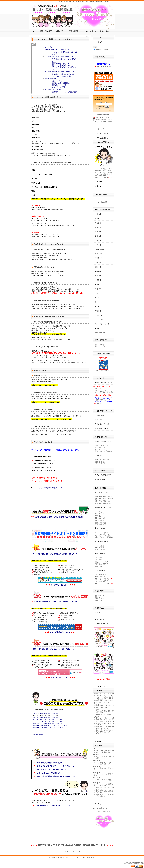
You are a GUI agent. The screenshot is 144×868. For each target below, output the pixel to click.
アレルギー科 (99, 320)
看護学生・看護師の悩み (103, 442)
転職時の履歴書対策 (101, 575)
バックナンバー (100, 109)
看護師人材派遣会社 (101, 522)
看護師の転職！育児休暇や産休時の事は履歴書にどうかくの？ (104, 732)
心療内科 (98, 240)
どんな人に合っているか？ (53, 89)
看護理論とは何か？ (101, 599)
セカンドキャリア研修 (58, 87)
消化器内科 (99, 223)
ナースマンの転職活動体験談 (103, 174)
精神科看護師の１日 (101, 176)
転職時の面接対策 (100, 577)
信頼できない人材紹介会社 (103, 536)
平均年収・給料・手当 (101, 446)
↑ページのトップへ (69, 852)
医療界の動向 (99, 415)
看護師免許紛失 (100, 479)
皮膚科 (97, 284)
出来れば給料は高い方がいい (103, 497)
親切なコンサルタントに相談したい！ (52, 770)
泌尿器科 (98, 280)
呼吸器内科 (99, 227)
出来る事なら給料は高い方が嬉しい (51, 763)
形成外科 (98, 271)
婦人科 (97, 302)
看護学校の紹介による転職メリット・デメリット (48, 724)
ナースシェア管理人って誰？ (103, 169)
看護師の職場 (99, 566)
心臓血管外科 (99, 249)
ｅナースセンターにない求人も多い (62, 76)
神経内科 (98, 236)
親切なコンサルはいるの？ (103, 500)
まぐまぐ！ (111, 111)
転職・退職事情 (100, 554)
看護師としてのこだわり (102, 563)
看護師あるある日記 (102, 138)
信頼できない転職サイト (102, 534)
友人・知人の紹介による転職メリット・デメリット (48, 722)
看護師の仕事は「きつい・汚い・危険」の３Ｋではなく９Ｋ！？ (104, 702)
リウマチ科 (99, 315)
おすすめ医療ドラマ (101, 344)
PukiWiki (130, 864)
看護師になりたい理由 (101, 390)
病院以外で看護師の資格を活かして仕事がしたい (56, 776)
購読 (101, 102)
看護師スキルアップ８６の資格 (104, 451)
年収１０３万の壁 (100, 448)
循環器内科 (99, 218)
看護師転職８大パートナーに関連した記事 (64, 92)
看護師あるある (100, 619)
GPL (140, 864)
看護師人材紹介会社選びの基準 (104, 538)
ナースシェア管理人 (89, 31)
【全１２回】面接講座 (101, 578)
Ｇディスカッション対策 (102, 580)
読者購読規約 (101, 106)
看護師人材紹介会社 (101, 524)
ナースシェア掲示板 (102, 133)
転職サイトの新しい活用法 (104, 383)
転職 (45, 488)
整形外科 (98, 267)
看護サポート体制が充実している (62, 65)
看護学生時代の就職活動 (103, 475)
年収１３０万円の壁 (101, 449)
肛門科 (97, 306)
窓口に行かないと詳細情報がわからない (64, 74)
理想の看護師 (74, 31)
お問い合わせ (105, 31)
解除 (107, 102)
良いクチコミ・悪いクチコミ (103, 532)
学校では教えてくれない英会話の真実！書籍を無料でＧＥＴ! (72, 845)
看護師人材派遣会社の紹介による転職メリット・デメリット (51, 726)
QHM (142, 864)
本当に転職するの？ (102, 492)
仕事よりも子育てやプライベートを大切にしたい (56, 766)
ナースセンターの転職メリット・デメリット (52, 47)
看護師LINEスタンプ (102, 624)
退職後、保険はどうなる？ (103, 459)
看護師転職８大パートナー (104, 508)
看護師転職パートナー (57, 488)
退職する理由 (99, 560)
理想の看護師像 (99, 595)
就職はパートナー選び (101, 561)
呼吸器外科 (99, 254)
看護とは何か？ (99, 597)
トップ (33, 31)
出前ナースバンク (57, 81)
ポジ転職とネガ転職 (102, 542)
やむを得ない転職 (100, 549)
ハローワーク (99, 512)
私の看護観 (99, 403)
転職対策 (37, 734)
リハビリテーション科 (102, 324)
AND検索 (97, 49)
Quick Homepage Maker (137, 863)
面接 (41, 734)
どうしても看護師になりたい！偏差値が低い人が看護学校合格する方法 (104, 723)
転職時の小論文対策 (101, 582)
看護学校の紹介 (99, 521)
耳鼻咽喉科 (99, 289)
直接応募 (97, 515)
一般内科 (98, 214)
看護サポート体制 (50, 78)
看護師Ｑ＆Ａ (99, 455)
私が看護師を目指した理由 (103, 171)
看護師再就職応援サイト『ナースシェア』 (71, 857)
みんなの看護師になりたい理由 (104, 392)
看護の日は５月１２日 (102, 424)
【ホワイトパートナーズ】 (104, 371)
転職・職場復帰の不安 (101, 565)
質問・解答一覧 (100, 182)
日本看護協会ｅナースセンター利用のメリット (59, 56)
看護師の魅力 (99, 388)
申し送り (97, 612)
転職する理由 (61, 31)
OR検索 (105, 49)
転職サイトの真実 (46, 31)
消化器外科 (99, 258)
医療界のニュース (101, 420)
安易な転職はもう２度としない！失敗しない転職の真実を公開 (58, 517)
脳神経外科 (99, 262)
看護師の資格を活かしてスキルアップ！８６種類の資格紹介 (104, 707)
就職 (48, 488)
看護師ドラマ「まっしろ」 (103, 346)
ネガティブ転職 (99, 548)
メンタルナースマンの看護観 (103, 172)
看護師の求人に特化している (60, 63)
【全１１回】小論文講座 (102, 584)
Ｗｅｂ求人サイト (100, 517)
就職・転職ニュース (102, 429)
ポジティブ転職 (99, 546)
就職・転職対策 (100, 571)
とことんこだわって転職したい (49, 773)
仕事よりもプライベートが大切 (104, 498)
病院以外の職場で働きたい (103, 504)
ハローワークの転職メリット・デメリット (46, 714)
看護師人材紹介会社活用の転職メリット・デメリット (49, 728)
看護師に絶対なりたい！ (103, 400)
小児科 (97, 298)
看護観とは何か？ (100, 601)
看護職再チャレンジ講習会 (60, 85)
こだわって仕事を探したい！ (103, 502)
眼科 (97, 293)
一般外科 (98, 245)
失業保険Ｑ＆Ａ (99, 461)
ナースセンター (39, 488)
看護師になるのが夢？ (101, 178)
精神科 (97, 328)
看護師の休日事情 (100, 463)
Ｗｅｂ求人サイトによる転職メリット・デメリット (48, 720)
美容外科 (98, 276)
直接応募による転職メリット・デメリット (46, 718)
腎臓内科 (98, 232)
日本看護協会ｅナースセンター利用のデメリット (60, 72)
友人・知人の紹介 (100, 519)
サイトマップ (99, 129)
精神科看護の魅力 (100, 333)
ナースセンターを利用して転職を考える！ (58, 50)
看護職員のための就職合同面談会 (62, 83)
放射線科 (98, 311)
